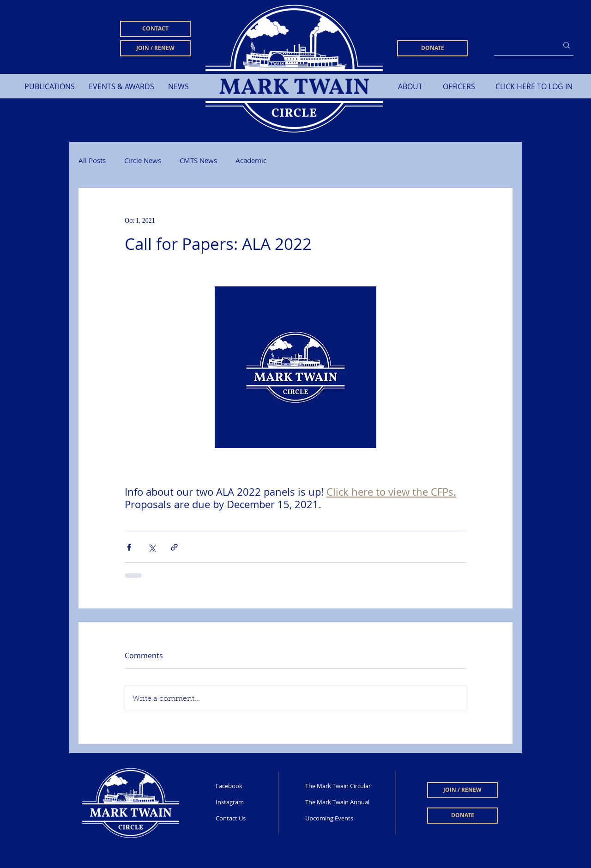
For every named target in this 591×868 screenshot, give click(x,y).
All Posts (92, 160)
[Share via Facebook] (129, 547)
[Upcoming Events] (345, 819)
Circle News (143, 160)
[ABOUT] (410, 86)
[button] (50, 87)
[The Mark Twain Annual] (343, 802)
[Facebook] (246, 786)
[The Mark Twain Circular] (339, 786)
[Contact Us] (246, 819)
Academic (251, 160)
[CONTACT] (155, 29)
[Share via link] (174, 547)
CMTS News (198, 160)
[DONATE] (432, 48)
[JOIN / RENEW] (155, 48)
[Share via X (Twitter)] (152, 547)
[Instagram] (246, 802)
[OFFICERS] (459, 86)
